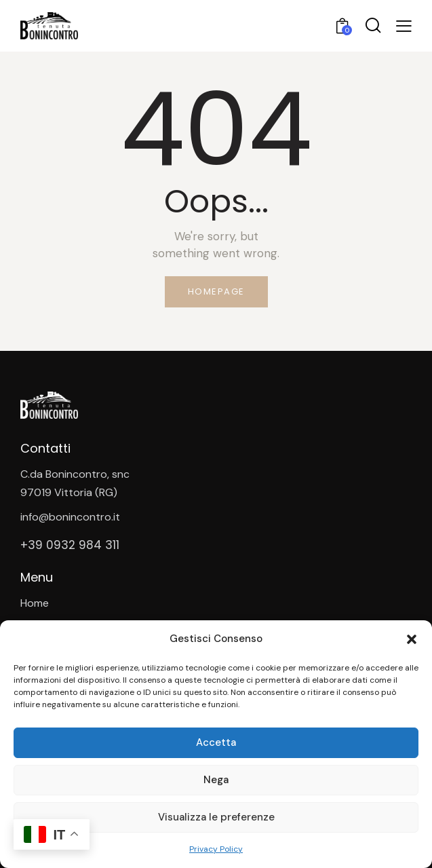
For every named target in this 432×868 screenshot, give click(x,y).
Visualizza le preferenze (216, 817)
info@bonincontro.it (70, 517)
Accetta (216, 742)
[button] (412, 639)
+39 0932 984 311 (70, 545)
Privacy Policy (216, 849)
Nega (216, 780)
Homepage (216, 291)
